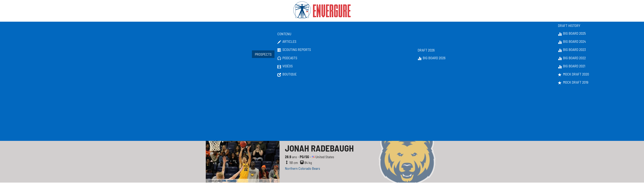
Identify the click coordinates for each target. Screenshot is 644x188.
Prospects (263, 54)
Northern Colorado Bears (303, 168)
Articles (287, 42)
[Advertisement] (322, 114)
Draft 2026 (426, 50)
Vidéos (285, 66)
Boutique (287, 74)
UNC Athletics (229, 181)
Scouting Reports (294, 50)
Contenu (284, 34)
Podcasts (287, 58)
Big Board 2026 (432, 58)
